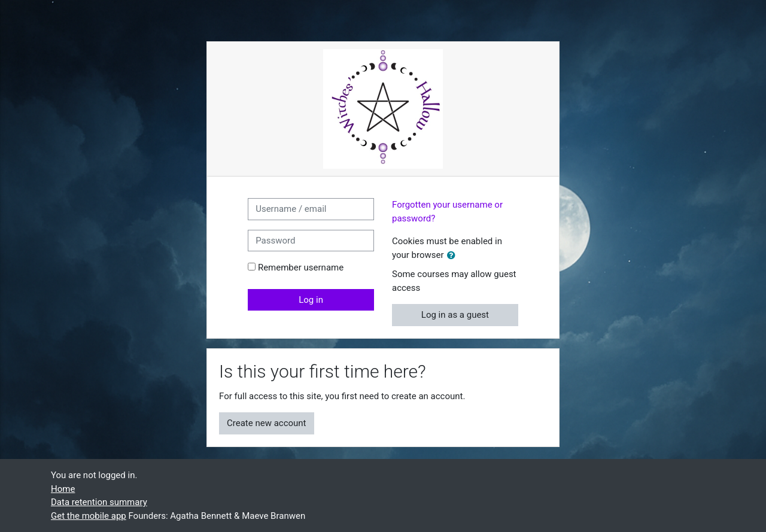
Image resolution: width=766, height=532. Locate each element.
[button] (454, 256)
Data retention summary (99, 502)
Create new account (267, 423)
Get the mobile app (89, 516)
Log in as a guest (455, 315)
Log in (311, 300)
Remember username (301, 267)
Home (63, 489)
